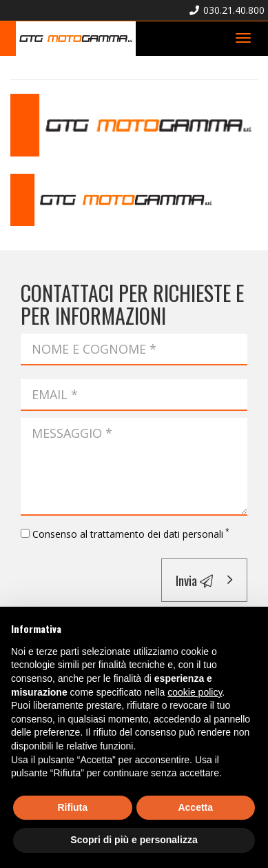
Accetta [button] (195, 807)
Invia (194, 580)
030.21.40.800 (227, 10)
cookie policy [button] (195, 692)
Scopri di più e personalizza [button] (134, 840)
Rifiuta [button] (72, 807)
